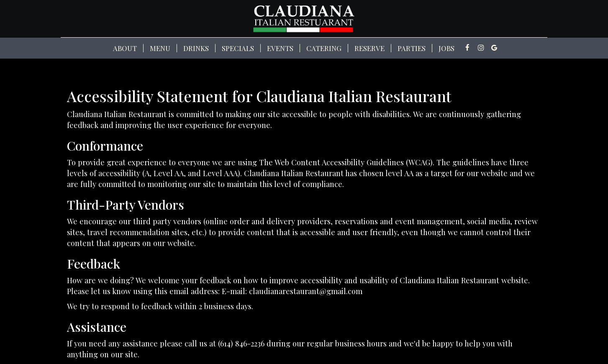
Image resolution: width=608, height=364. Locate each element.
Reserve (369, 48)
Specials (238, 48)
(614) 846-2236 (241, 343)
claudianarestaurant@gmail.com (306, 291)
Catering (324, 48)
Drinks (196, 48)
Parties (412, 48)
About (125, 48)
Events (280, 48)
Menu (160, 48)
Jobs (446, 48)
